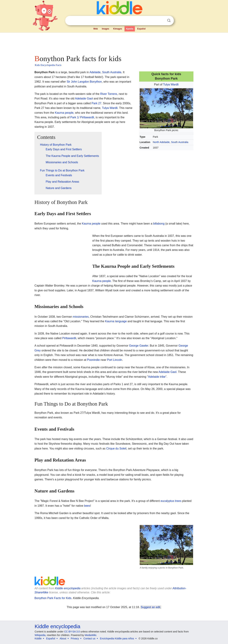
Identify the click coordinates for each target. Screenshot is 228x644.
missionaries (81, 317)
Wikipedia (40, 635)
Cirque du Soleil (116, 448)
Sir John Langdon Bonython (84, 82)
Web (96, 29)
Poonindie (93, 360)
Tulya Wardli (171, 84)
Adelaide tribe (157, 377)
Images (106, 29)
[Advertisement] (114, 43)
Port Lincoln (115, 360)
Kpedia (130, 29)
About (63, 638)
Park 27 (96, 103)
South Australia (180, 142)
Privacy (75, 638)
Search (169, 21)
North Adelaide (161, 142)
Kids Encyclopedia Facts (48, 65)
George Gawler (139, 346)
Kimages (118, 29)
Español (141, 29)
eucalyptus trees (171, 501)
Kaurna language (116, 321)
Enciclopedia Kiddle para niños (117, 638)
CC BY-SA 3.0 (72, 632)
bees (87, 506)
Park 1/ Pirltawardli (82, 117)
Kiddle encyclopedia (58, 626)
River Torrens (109, 94)
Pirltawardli (69, 338)
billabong (159, 224)
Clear (162, 21)
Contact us (90, 638)
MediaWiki (91, 635)
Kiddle (38, 638)
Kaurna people (64, 113)
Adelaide (95, 72)
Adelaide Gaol (84, 99)
